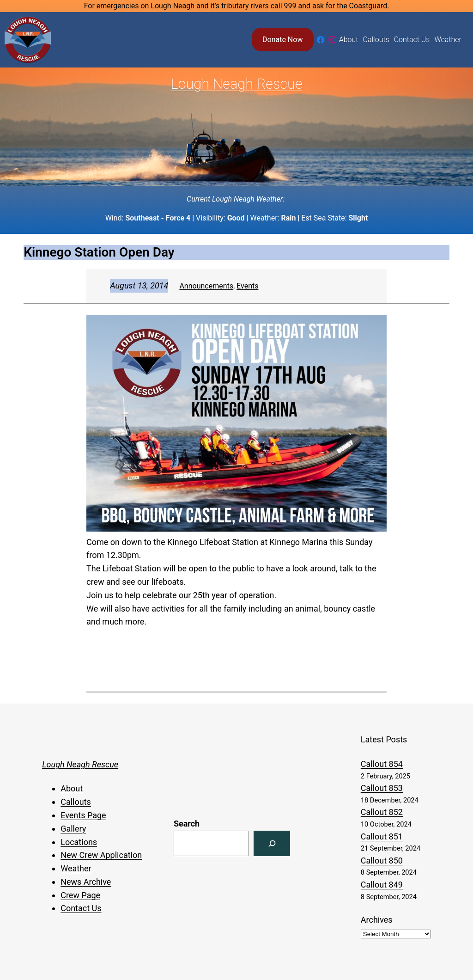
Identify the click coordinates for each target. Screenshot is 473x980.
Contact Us (81, 908)
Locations (79, 842)
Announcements (206, 286)
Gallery (73, 829)
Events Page (83, 815)
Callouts (76, 802)
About (72, 788)
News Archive (86, 882)
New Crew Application (101, 855)
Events (247, 286)
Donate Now (282, 40)
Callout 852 (382, 812)
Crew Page (80, 895)
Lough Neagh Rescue (237, 84)
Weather (76, 868)
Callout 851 (382, 836)
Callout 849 (382, 885)
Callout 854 (382, 764)
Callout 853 (382, 788)
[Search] (272, 843)
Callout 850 (382, 861)
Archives (377, 920)
